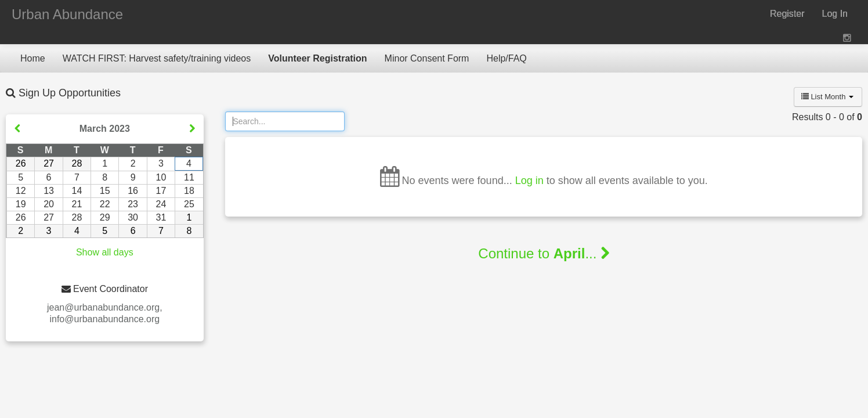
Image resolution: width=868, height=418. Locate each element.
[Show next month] (192, 129)
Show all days (105, 252)
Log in (529, 181)
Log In (835, 14)
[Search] (285, 121)
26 (21, 163)
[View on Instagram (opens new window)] (848, 38)
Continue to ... (544, 253)
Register (787, 14)
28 (77, 163)
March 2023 (105, 129)
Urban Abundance (67, 14)
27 (49, 163)
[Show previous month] (17, 129)
